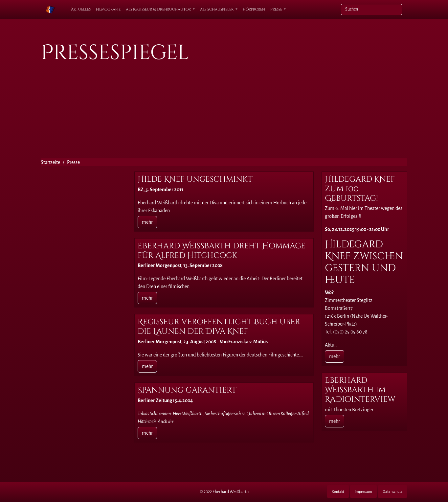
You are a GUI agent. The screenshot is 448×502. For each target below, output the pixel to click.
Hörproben (254, 9)
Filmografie (108, 9)
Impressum (363, 491)
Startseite (50, 162)
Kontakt (338, 491)
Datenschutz (392, 491)
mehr (147, 222)
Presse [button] (277, 9)
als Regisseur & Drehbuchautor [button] (159, 9)
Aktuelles (81, 9)
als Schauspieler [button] (217, 9)
